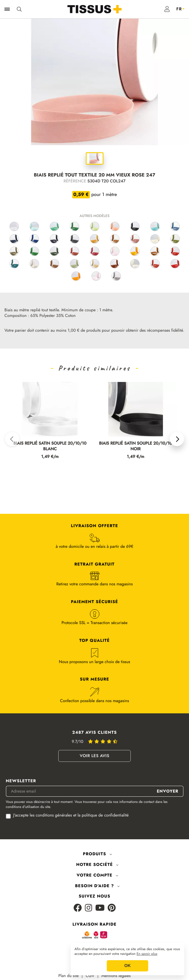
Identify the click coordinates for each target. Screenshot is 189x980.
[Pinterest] (112, 908)
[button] (12, 439)
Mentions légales (116, 976)
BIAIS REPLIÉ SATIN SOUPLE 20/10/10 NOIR (136, 446)
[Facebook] (78, 908)
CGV (90, 976)
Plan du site (68, 976)
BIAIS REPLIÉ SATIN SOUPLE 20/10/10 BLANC (50, 446)
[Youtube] (100, 908)
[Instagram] (89, 908)
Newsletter (21, 781)
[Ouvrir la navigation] (7, 9)
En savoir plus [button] (147, 954)
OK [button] (127, 966)
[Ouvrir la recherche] (19, 9)
